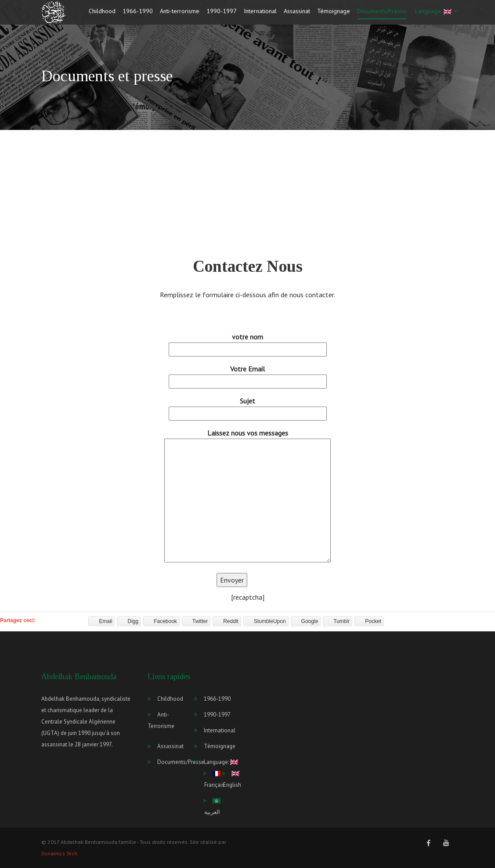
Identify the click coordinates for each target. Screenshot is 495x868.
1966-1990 (138, 14)
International (260, 14)
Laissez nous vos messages (247, 496)
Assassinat (297, 14)
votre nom (248, 343)
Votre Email (248, 375)
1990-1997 (222, 14)
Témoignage (334, 14)
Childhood (102, 14)
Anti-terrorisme (180, 14)
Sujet (248, 407)
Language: (435, 14)
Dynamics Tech (59, 853)
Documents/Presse (382, 14)
